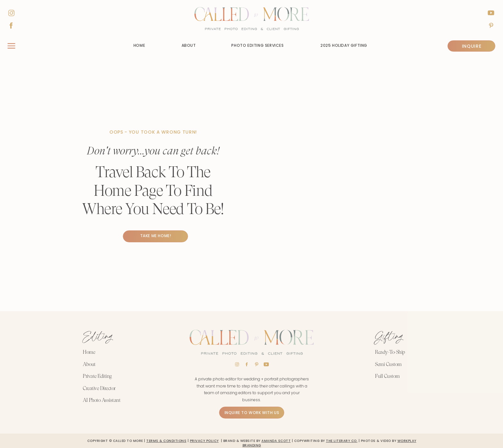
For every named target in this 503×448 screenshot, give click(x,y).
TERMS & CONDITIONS (166, 441)
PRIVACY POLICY (204, 441)
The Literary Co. (342, 441)
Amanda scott (276, 441)
